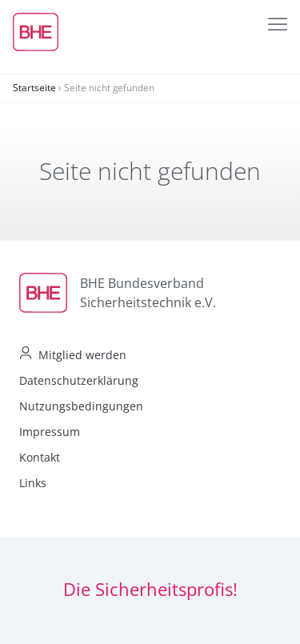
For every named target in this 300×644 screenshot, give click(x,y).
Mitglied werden (82, 355)
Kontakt (40, 457)
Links (33, 483)
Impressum (50, 432)
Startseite (34, 88)
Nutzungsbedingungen (81, 406)
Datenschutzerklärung (79, 380)
